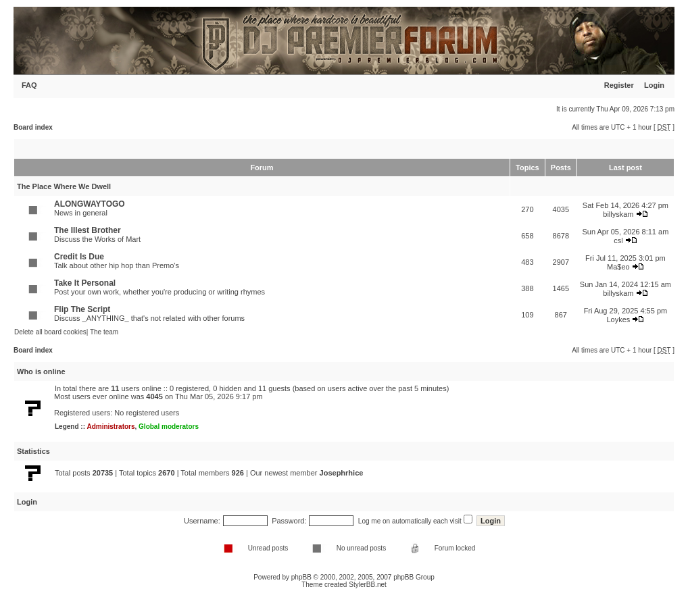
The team (104, 332)
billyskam (618, 214)
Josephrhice (342, 473)
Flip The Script (82, 309)
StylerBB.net (368, 585)
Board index (33, 127)
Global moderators (169, 427)
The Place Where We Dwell (64, 186)
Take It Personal (85, 283)
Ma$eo (618, 267)
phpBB (301, 577)
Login (654, 85)
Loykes (618, 319)
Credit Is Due (79, 257)
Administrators (110, 427)
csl (618, 240)
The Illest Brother (88, 230)
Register (619, 85)
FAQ (29, 85)
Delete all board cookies (50, 332)
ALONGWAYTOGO (90, 204)
